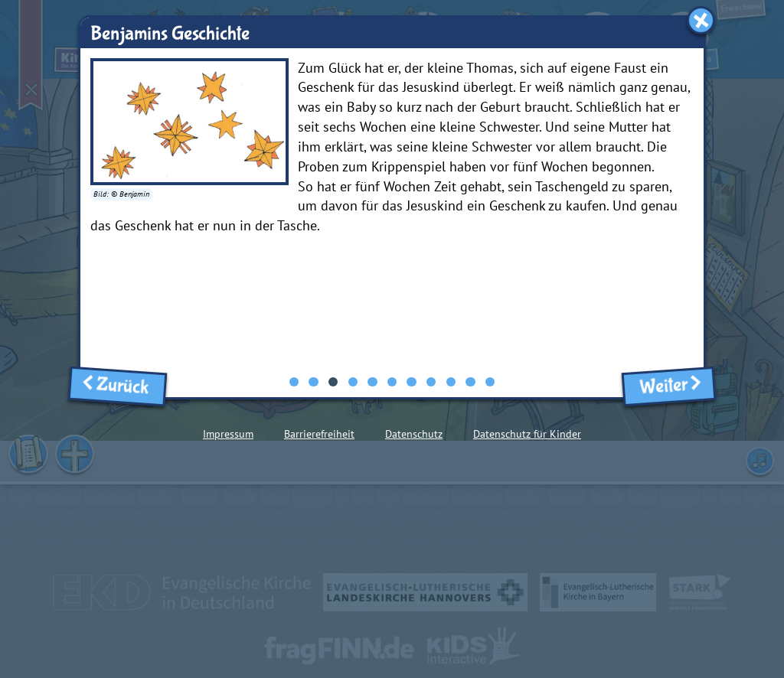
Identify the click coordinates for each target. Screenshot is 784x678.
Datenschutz (414, 434)
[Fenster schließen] (701, 20)
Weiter (668, 386)
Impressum (228, 434)
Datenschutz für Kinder (527, 434)
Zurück (118, 386)
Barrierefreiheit (319, 434)
